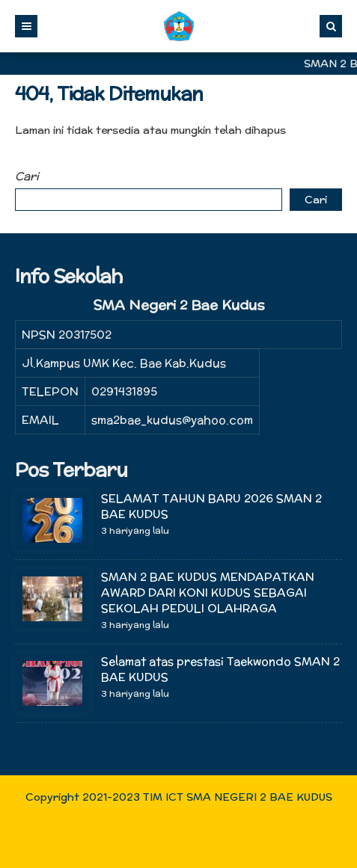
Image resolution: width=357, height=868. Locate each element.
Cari (27, 176)
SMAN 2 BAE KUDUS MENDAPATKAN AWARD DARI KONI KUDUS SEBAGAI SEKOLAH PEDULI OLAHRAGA (208, 592)
